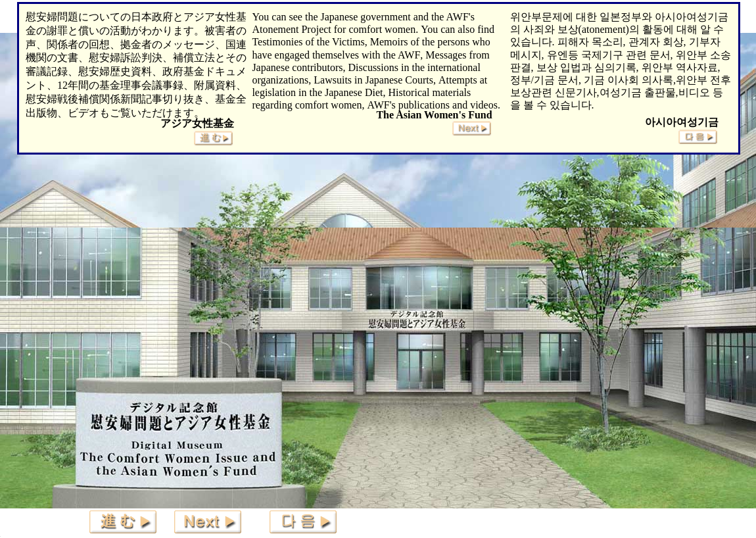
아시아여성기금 (682, 122)
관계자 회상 (656, 42)
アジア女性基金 (197, 123)
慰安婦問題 (52, 17)
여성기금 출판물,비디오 (655, 92)
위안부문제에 (542, 17)
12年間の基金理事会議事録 (120, 85)
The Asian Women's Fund (434, 115)
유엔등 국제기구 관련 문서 (609, 55)
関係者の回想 (78, 44)
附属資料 (215, 85)
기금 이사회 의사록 (628, 80)
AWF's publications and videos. (433, 105)
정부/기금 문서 (544, 80)
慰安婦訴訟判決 (126, 58)
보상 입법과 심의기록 (586, 67)
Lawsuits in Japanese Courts (373, 80)
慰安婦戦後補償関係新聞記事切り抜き (115, 99)
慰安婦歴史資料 (115, 71)
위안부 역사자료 (680, 67)
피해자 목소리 (590, 42)
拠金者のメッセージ (168, 44)
